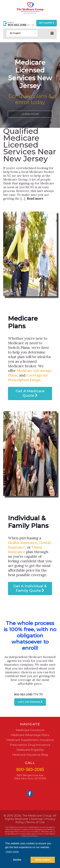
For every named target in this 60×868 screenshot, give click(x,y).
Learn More (30, 114)
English (15, 33)
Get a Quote (45, 23)
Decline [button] (17, 860)
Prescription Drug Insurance (30, 745)
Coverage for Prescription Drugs (28, 377)
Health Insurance (23, 543)
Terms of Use (35, 822)
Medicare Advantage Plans (30, 735)
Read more (35, 199)
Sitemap (37, 819)
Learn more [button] (12, 852)
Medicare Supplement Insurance (30, 740)
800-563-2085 (28, 695)
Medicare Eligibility (30, 750)
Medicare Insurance (30, 730)
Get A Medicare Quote (30, 393)
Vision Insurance (25, 549)
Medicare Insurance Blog (30, 755)
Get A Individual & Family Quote (30, 588)
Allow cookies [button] (43, 860)
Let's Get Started (29, 702)
